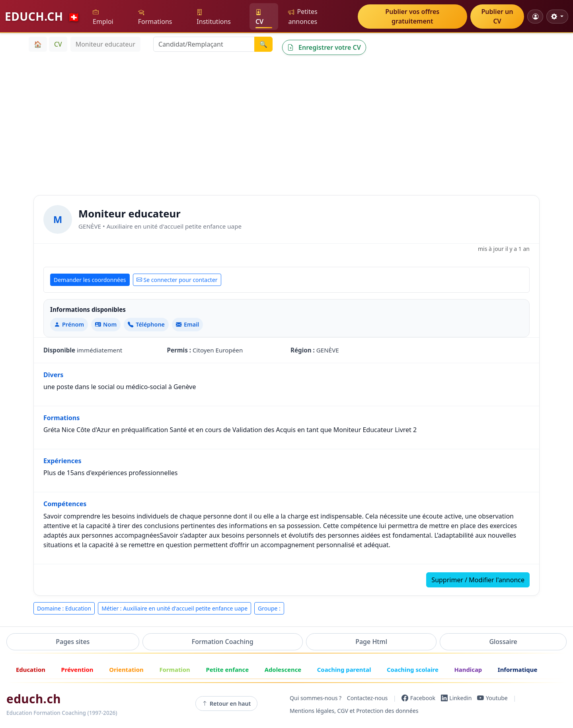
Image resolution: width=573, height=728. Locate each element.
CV (259, 17)
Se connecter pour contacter (177, 280)
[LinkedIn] (456, 698)
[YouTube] (492, 698)
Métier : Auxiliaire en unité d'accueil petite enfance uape (174, 608)
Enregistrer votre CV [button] (324, 47)
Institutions (214, 17)
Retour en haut (227, 704)
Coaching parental (344, 669)
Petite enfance (227, 669)
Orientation (126, 669)
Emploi (103, 17)
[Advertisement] (286, 123)
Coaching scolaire (413, 669)
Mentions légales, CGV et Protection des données (354, 711)
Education (31, 669)
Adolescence (283, 669)
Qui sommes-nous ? (316, 698)
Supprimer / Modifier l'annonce (478, 580)
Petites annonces (303, 17)
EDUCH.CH (43, 16)
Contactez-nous (367, 698)
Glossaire (503, 642)
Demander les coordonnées (90, 280)
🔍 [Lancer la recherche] (263, 44)
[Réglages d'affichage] (557, 17)
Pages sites (73, 642)
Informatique (517, 669)
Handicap (468, 669)
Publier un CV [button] (497, 16)
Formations (155, 17)
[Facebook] (418, 698)
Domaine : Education (64, 608)
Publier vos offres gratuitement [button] (412, 16)
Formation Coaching (223, 642)
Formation (174, 669)
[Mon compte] (535, 17)
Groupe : (269, 608)
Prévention (77, 669)
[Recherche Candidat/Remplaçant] (204, 44)
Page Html (371, 642)
